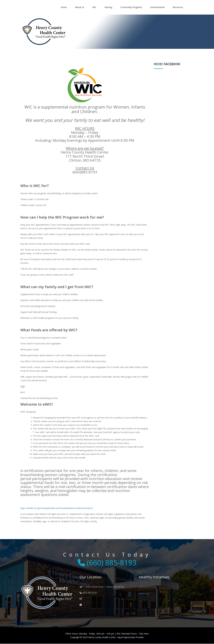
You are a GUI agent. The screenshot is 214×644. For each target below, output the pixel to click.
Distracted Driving (148, 587)
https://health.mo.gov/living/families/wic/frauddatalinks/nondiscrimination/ (57, 508)
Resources (178, 7)
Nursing (108, 7)
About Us (80, 7)
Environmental (157, 7)
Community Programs (131, 7)
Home (64, 7)
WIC (94, 7)
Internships (144, 593)
